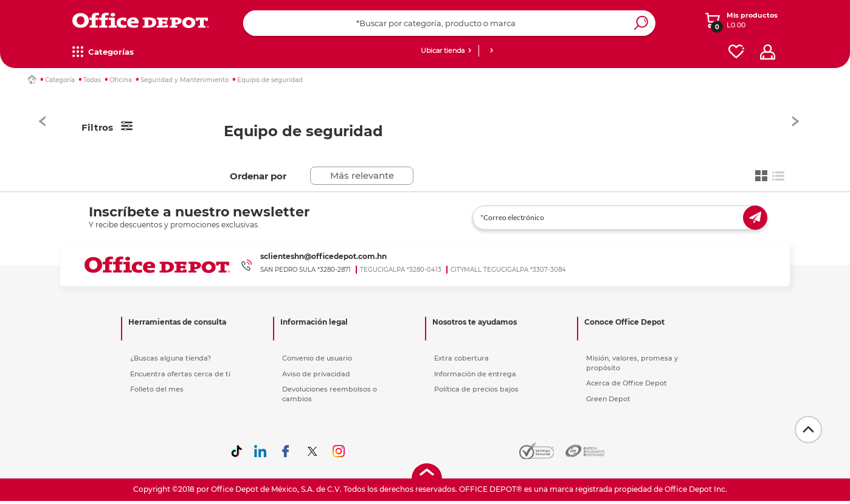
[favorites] (736, 52)
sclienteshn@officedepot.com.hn (323, 256)
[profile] (768, 52)
